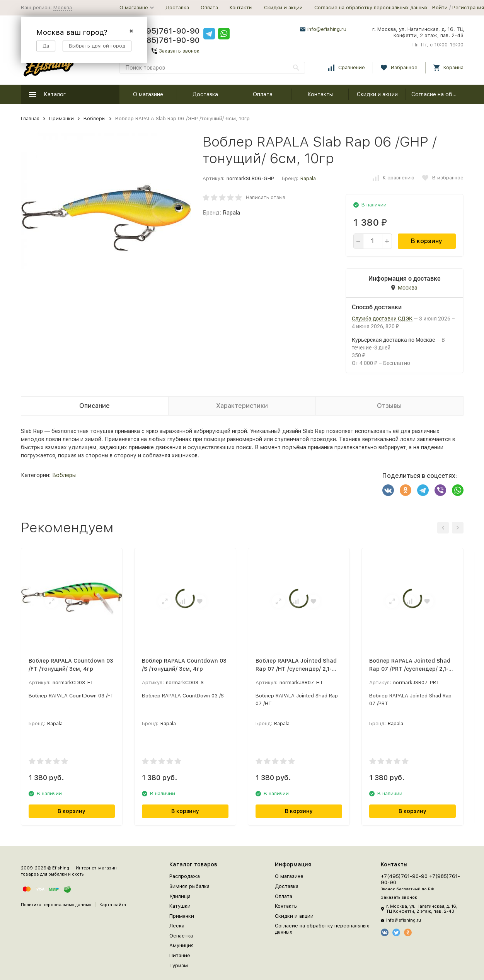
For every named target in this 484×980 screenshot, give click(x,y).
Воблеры (95, 118)
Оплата (209, 8)
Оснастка (181, 936)
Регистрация (468, 8)
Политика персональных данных (56, 905)
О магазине (148, 94)
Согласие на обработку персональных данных (371, 8)
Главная (30, 118)
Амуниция (181, 945)
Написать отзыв (266, 197)
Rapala (308, 178)
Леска (177, 926)
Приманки (61, 118)
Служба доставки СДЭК (382, 319)
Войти (440, 8)
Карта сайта (113, 905)
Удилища (180, 896)
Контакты (241, 8)
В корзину (427, 241)
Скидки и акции (283, 8)
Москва (63, 8)
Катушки (180, 906)
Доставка (177, 8)
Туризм (179, 966)
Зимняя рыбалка (189, 886)
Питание (180, 955)
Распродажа (185, 876)
